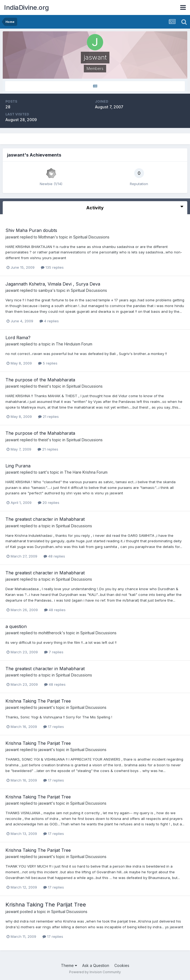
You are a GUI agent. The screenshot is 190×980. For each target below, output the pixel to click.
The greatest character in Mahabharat (45, 519)
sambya (45, 290)
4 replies (49, 321)
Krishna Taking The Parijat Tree (38, 701)
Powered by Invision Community (95, 972)
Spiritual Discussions (91, 237)
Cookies (122, 965)
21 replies (48, 416)
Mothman (47, 237)
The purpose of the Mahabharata (40, 380)
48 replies (54, 556)
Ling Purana (18, 466)
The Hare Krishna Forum (86, 472)
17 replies (54, 727)
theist (43, 386)
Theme (69, 965)
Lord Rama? (18, 338)
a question (16, 626)
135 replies (52, 267)
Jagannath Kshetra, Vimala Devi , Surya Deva (53, 284)
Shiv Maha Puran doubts (31, 230)
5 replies (48, 363)
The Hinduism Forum (74, 344)
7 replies (54, 652)
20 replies (49, 503)
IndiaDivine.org (27, 7)
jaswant (12, 237)
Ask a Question (96, 965)
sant (42, 472)
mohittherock (50, 633)
